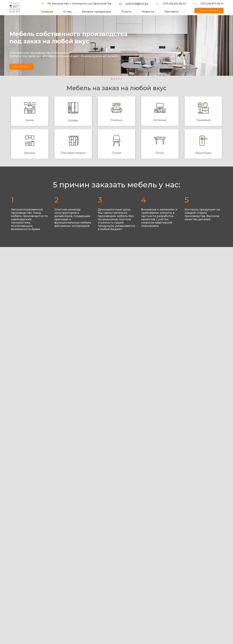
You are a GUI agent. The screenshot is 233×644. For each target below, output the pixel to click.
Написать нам (209, 10)
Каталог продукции (97, 11)
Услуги (127, 11)
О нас (69, 11)
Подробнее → (21, 66)
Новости (148, 11)
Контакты (172, 11)
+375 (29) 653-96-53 (175, 4)
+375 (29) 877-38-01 (212, 4)
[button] (112, 79)
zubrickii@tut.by (138, 4)
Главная (48, 11)
